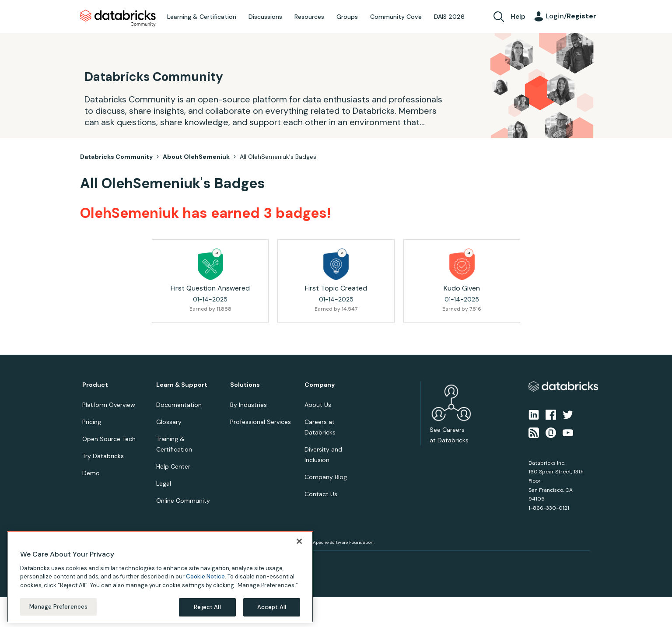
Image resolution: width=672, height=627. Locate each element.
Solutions (245, 385)
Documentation (179, 405)
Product (95, 385)
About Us (318, 405)
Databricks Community (118, 18)
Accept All (272, 607)
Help (518, 16)
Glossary (169, 422)
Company (320, 385)
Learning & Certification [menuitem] (202, 17)
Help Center (173, 466)
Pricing (92, 422)
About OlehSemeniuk (196, 157)
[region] (160, 577)
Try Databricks (103, 456)
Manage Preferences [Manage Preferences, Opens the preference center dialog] (58, 607)
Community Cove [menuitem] (396, 17)
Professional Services (261, 422)
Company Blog (326, 477)
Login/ (571, 16)
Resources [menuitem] (309, 17)
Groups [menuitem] (347, 17)
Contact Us (321, 494)
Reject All (207, 607)
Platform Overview (109, 405)
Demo (91, 473)
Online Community (183, 501)
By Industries (248, 405)
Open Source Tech (109, 439)
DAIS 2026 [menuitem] (449, 17)
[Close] (299, 541)
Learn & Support (182, 385)
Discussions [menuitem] (265, 17)
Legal (164, 483)
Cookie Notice (205, 576)
